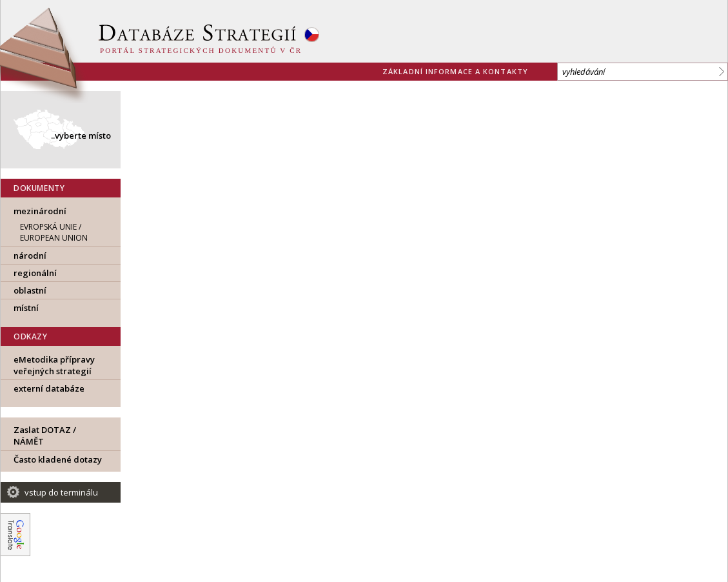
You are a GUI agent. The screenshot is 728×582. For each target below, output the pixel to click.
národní (30, 256)
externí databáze (49, 388)
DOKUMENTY (39, 188)
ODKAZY (31, 336)
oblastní (30, 290)
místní (26, 308)
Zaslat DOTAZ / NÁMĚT (45, 436)
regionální (35, 273)
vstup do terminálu (61, 492)
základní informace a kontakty (455, 71)
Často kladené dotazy (58, 459)
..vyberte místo (81, 135)
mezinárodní (40, 211)
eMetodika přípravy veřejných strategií (54, 365)
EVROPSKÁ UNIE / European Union (54, 232)
